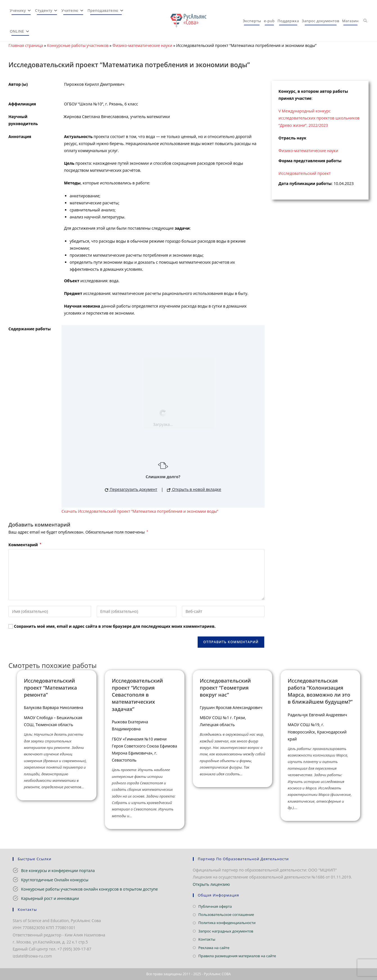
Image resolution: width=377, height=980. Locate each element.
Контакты (207, 939)
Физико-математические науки (142, 45)
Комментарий (25, 545)
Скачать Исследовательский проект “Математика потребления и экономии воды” (140, 511)
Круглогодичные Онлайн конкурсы (55, 880)
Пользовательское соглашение (226, 914)
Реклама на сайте (214, 948)
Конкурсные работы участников (78, 45)
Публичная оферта (215, 906)
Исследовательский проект (305, 173)
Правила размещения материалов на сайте (237, 956)
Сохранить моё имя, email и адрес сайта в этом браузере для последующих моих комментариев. (115, 626)
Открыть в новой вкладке (194, 489)
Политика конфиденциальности (227, 923)
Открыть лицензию (211, 884)
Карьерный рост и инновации (50, 898)
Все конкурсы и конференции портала (58, 871)
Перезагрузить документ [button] (131, 489)
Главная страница (26, 45)
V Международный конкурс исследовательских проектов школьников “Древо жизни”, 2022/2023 (319, 118)
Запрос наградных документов (226, 931)
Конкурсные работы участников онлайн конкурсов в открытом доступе (89, 889)
